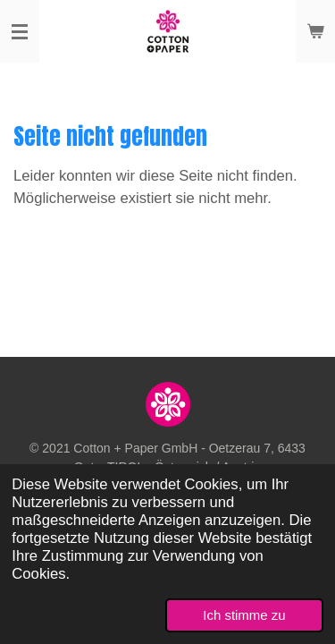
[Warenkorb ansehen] (315, 31)
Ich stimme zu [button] (244, 615)
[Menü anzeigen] (20, 31)
